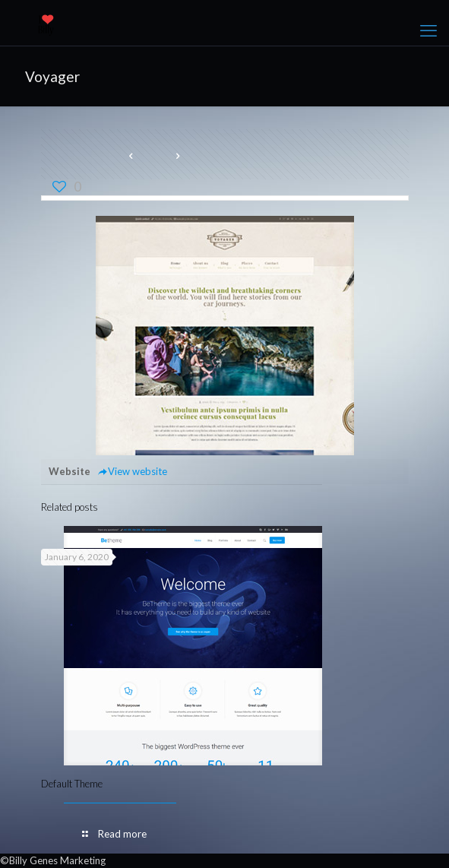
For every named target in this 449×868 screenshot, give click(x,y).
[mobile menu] (428, 30)
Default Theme (72, 784)
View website (133, 471)
